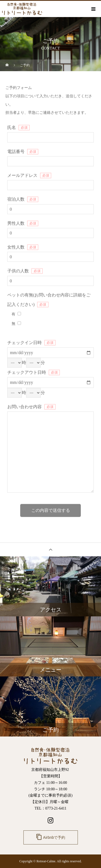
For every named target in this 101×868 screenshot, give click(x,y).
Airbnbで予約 (51, 837)
